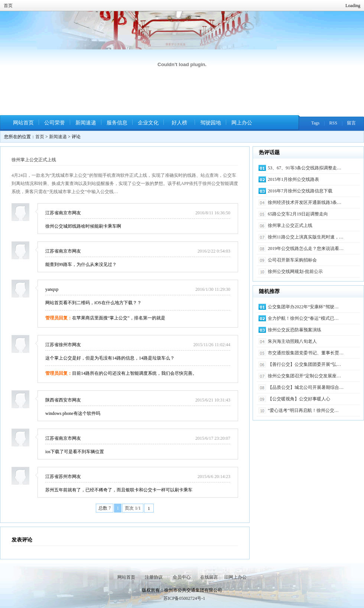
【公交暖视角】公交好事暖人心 (299, 399)
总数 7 (105, 508)
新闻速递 (86, 123)
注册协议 (154, 577)
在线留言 (209, 577)
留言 (351, 123)
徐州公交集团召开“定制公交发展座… (304, 376)
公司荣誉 (55, 123)
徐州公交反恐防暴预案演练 (295, 330)
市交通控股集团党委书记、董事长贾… (306, 353)
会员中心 (182, 577)
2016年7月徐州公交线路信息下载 (300, 191)
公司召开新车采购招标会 (292, 260)
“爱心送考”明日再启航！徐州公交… (303, 410)
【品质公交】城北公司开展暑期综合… (306, 387)
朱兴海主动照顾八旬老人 (292, 341)
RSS (333, 123)
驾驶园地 (211, 123)
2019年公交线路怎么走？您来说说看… (306, 248)
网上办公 (242, 123)
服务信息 (117, 123)
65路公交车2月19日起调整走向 (298, 214)
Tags (316, 123)
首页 (8, 6)
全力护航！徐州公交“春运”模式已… (303, 318)
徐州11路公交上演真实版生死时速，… (306, 237)
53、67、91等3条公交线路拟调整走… (305, 168)
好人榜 (179, 123)
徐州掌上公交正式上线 (34, 160)
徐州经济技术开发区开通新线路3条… (305, 202)
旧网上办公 (235, 577)
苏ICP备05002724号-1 (184, 598)
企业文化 (148, 123)
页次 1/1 (133, 508)
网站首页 (23, 123)
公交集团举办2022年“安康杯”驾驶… (303, 307)
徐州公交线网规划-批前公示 (295, 272)
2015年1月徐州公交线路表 (293, 179)
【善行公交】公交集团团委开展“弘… (304, 364)
